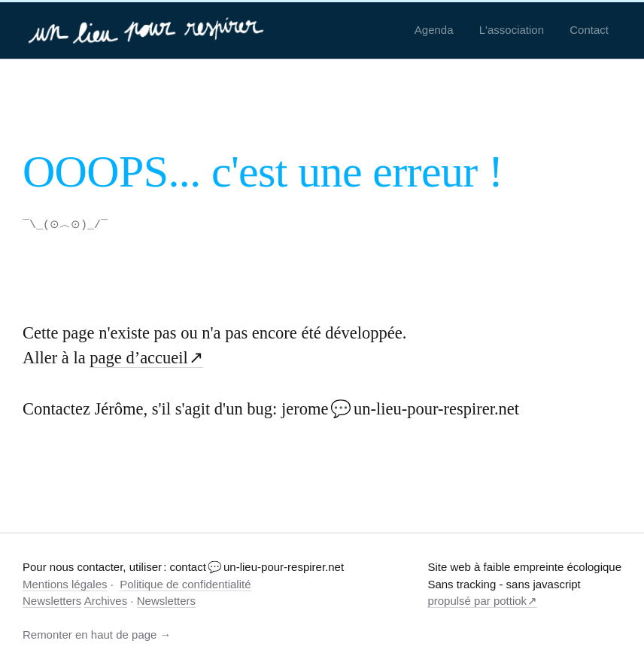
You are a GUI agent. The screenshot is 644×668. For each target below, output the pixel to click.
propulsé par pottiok (477, 600)
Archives (106, 600)
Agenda (434, 30)
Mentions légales (65, 583)
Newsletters (52, 600)
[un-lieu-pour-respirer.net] (148, 30)
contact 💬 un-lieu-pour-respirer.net (257, 566)
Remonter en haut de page (90, 634)
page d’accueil (139, 357)
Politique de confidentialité (185, 583)
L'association (512, 30)
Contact (589, 30)
